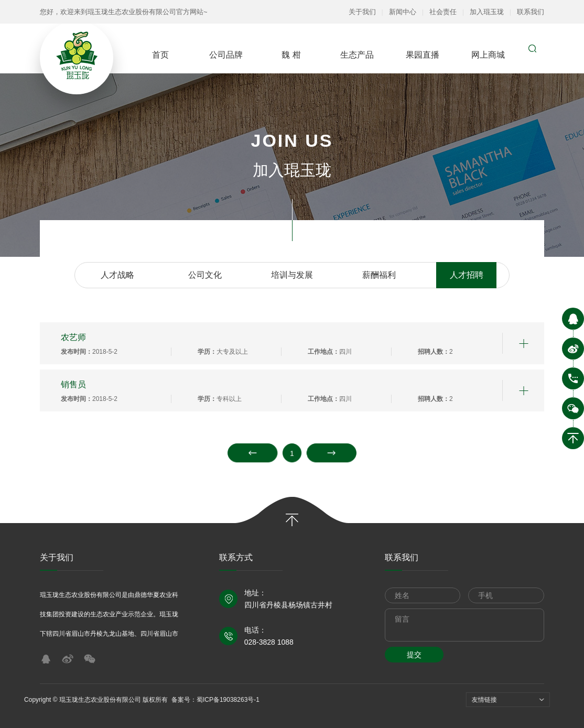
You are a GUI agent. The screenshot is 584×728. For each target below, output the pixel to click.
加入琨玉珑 (487, 12)
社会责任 (443, 12)
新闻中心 (403, 12)
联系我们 (531, 12)
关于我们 (362, 12)
